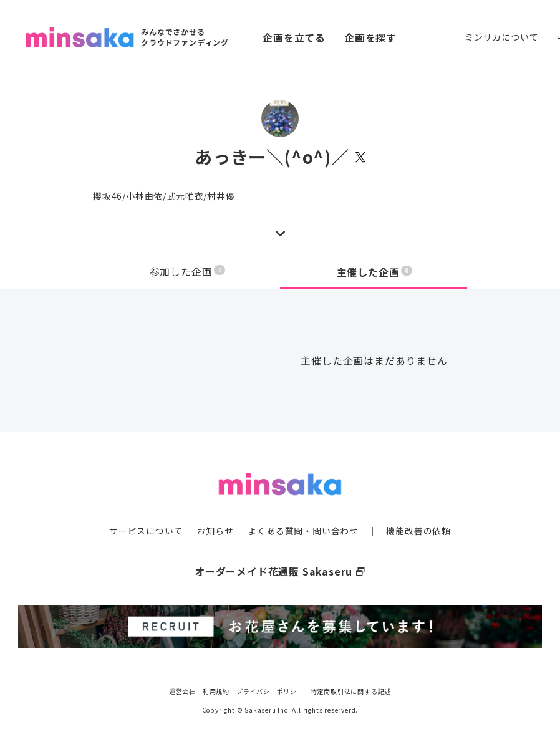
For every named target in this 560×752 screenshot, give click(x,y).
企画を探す (370, 37)
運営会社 (182, 689)
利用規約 (216, 689)
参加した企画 (188, 272)
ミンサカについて (501, 37)
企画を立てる (294, 37)
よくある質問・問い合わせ (303, 530)
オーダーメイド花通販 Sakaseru (280, 571)
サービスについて (146, 530)
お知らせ (215, 530)
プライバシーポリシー (270, 689)
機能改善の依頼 (418, 530)
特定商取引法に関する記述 (351, 689)
